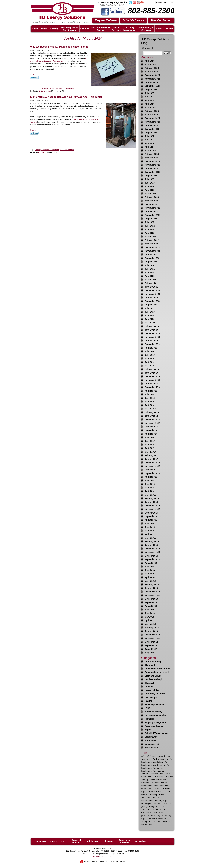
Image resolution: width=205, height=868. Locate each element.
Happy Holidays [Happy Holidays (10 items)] (156, 792)
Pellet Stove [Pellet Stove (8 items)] (158, 813)
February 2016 (152, 498)
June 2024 (150, 140)
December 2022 (152, 204)
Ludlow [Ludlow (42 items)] (155, 810)
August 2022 (151, 219)
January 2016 (151, 502)
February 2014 (152, 585)
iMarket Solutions (91, 862)
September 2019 (153, 344)
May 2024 (149, 143)
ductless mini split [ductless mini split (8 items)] (158, 780)
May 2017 (149, 445)
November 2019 (152, 337)
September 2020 (153, 301)
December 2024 (152, 118)
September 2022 (153, 215)
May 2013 (149, 617)
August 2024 (151, 133)
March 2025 (150, 108)
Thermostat (150, 740)
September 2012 (153, 646)
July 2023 (149, 179)
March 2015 (150, 538)
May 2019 (149, 359)
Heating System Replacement (47, 150)
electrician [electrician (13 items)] (165, 786)
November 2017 (152, 423)
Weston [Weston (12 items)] (167, 822)
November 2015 (152, 509)
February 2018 (152, 412)
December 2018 (152, 377)
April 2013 (150, 620)
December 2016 (152, 463)
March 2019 (150, 366)
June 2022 (150, 226)
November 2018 (152, 380)
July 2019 (149, 351)
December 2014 (152, 549)
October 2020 (151, 298)
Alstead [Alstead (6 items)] (145, 774)
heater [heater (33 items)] (144, 795)
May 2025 (149, 100)
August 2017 (151, 434)
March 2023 (150, 194)
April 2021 (150, 276)
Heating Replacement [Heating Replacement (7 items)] (152, 804)
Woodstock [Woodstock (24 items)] (147, 825)
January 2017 (151, 459)
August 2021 (151, 262)
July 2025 (149, 93)
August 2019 (151, 348)
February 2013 (152, 628)
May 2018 (149, 402)
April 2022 (150, 233)
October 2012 (151, 642)
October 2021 (151, 255)
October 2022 (151, 212)
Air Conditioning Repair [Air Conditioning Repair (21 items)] (155, 767)
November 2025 (152, 79)
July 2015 (149, 524)
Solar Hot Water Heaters (157, 733)
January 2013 (151, 631)
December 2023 (152, 161)
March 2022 (150, 237)
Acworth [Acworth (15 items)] (162, 756)
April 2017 (150, 448)
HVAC (148, 708)
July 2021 (149, 265)
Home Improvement (154, 705)
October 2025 (151, 82)
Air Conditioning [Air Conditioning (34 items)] (160, 759)
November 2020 (152, 294)
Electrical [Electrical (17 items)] (146, 783)
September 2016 (153, 473)
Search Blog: (149, 48)
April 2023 (150, 190)
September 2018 (153, 387)
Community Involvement (157, 672)
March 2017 (150, 452)
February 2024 (152, 154)
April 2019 (150, 362)
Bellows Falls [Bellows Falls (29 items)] (157, 774)
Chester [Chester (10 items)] (159, 777)
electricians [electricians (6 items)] (147, 789)
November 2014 (152, 552)
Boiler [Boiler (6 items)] (168, 774)
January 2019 (151, 373)
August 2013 (151, 606)
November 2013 (152, 595)
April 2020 (150, 319)
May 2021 (149, 273)
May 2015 (149, 531)
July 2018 (149, 394)
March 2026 (150, 64)
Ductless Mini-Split (154, 679)
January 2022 (151, 244)
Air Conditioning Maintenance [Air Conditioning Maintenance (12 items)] (154, 764)
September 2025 (153, 86)
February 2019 (152, 369)
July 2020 (149, 308)
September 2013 (153, 603)
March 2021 (150, 280)
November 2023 (152, 165)
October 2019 (151, 341)
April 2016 (150, 491)
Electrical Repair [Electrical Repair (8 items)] (160, 783)
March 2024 (150, 151)
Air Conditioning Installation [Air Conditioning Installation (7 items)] (157, 761)
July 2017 (149, 438)
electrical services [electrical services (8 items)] (150, 786)
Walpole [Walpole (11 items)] (157, 822)
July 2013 (149, 610)
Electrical (149, 683)
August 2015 (151, 520)
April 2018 (150, 405)
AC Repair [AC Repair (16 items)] (151, 756)
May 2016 (149, 488)
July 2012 (149, 653)
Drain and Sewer (153, 676)
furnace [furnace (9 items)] (158, 789)
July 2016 (149, 481)
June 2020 (150, 312)
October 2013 (151, 599)
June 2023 (150, 183)
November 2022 (152, 208)
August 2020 (151, 305)
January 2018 (151, 416)
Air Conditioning (44, 91)
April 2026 (150, 61)
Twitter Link (34, 77)
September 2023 (153, 172)
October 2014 (151, 556)
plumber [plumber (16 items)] (145, 816)
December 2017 (152, 420)
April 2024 (150, 147)
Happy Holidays (153, 690)
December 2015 (152, 506)
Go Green (149, 687)
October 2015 (151, 513)
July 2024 (149, 136)
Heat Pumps (151, 697)
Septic (148, 730)
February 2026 (152, 68)
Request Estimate (106, 21)
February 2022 (152, 240)
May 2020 (149, 316)
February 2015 (152, 542)
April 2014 (150, 577)
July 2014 (149, 567)
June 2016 (150, 484)
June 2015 (150, 527)
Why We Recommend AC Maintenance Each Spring (59, 47)
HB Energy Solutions (155, 694)
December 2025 (152, 75)
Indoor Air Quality (153, 712)
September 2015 (153, 516)
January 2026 (151, 72)
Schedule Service (134, 21)
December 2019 (152, 333)
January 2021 (151, 287)
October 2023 (151, 169)
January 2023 (151, 201)
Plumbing (149, 719)
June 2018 (150, 398)
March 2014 (150, 581)
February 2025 (152, 111)
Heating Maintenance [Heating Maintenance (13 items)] (150, 799)
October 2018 (151, 384)
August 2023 (151, 176)
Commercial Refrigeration (157, 669)
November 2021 (152, 251)
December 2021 (152, 247)
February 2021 (152, 283)
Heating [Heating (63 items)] (153, 795)
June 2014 (150, 570)
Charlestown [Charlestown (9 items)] (147, 777)
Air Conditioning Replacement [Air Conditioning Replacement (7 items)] (153, 770)
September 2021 (153, 258)
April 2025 (150, 104)
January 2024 (151, 158)
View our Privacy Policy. (103, 856)
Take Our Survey (161, 21)
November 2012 (152, 638)
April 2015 (150, 534)
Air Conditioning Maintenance (47, 88)
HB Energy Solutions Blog (156, 41)
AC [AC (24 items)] (143, 756)
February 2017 (152, 455)
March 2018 (150, 409)
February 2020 (152, 326)
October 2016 (151, 470)
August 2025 (151, 90)
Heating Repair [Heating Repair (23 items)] (162, 801)
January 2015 (151, 545)
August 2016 (151, 477)
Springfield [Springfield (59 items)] (146, 822)
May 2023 (149, 186)
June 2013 (150, 613)
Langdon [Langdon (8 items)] (153, 807)
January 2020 (151, 330)
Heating (41, 152)
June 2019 (150, 355)
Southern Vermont (67, 88)
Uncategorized (152, 744)
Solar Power (151, 737)
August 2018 (151, 391)
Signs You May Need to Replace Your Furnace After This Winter (66, 97)
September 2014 (153, 559)
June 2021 (150, 269)
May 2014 (149, 574)
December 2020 (152, 290)
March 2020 (150, 323)
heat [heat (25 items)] (168, 792)
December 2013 (152, 592)
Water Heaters (152, 748)
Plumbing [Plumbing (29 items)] (156, 816)
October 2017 (151, 427)
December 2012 (152, 635)
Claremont (150, 665)
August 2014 (151, 563)
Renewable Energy (154, 726)
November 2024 (152, 122)
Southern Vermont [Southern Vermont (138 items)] (157, 819)
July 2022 (149, 222)
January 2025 (151, 115)
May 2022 (149, 229)
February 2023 (152, 197)
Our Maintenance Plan (156, 715)
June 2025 (150, 97)
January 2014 (151, 588)
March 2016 (150, 495)
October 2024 (151, 125)
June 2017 (150, 441)
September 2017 (153, 430)
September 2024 (153, 129)
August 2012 (151, 649)
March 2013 (150, 624)
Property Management (156, 723)
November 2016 (152, 466)
